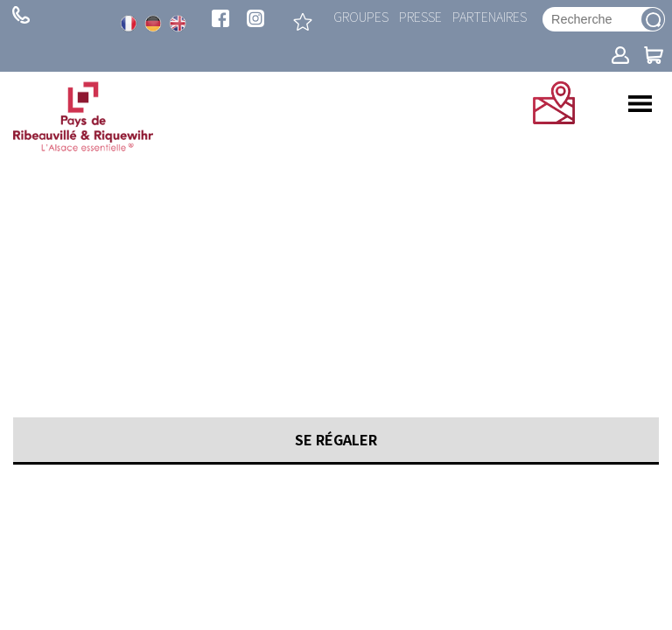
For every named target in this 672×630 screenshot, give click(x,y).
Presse (420, 16)
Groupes (361, 16)
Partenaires (490, 16)
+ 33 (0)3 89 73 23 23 (21, 15)
